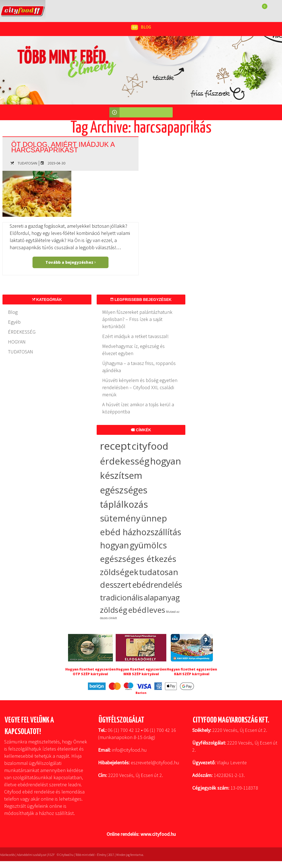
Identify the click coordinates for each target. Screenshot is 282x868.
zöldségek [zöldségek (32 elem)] (119, 572)
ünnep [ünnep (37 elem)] (154, 518)
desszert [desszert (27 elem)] (116, 585)
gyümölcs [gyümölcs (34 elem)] (148, 545)
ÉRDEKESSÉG (22, 332)
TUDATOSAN (27, 163)
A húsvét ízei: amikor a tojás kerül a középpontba (138, 408)
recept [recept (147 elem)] (115, 446)
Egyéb (14, 322)
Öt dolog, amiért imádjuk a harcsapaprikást (63, 147)
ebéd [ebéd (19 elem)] (137, 610)
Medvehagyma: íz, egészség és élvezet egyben (133, 350)
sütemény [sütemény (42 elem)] (120, 518)
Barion (141, 693)
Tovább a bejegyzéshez (70, 262)
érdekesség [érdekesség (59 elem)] (125, 461)
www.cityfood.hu (158, 834)
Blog (13, 312)
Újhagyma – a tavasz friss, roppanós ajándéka (139, 367)
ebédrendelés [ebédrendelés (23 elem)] (157, 585)
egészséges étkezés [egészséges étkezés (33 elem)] (138, 559)
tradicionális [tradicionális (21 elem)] (121, 597)
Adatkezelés (7, 855)
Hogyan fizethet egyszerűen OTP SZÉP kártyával (90, 672)
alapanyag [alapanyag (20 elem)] (162, 597)
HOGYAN (17, 342)
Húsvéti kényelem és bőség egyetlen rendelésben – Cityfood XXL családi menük (140, 387)
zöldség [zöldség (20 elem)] (114, 610)
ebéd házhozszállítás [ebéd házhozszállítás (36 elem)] (141, 532)
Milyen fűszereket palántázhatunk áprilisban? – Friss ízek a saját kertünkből (137, 319)
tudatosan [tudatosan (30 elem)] (159, 572)
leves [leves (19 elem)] (156, 610)
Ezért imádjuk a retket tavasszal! (135, 336)
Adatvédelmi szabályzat (32, 855)
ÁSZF (51, 855)
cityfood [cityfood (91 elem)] (150, 446)
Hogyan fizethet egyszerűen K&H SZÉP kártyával (192, 672)
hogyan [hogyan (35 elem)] (114, 545)
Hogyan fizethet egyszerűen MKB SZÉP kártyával (141, 672)
